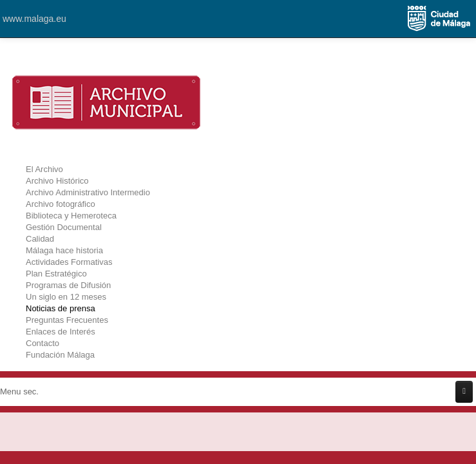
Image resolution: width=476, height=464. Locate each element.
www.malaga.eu (34, 19)
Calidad (40, 239)
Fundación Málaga (60, 355)
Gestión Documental (64, 227)
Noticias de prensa (61, 308)
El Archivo (44, 169)
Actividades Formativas (69, 262)
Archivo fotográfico (61, 204)
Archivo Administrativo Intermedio (88, 192)
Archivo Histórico (57, 181)
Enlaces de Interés (61, 332)
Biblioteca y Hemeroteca (71, 216)
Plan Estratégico (56, 274)
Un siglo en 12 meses (66, 297)
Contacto (43, 343)
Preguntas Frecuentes (67, 320)
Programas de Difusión (68, 285)
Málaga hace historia (64, 250)
